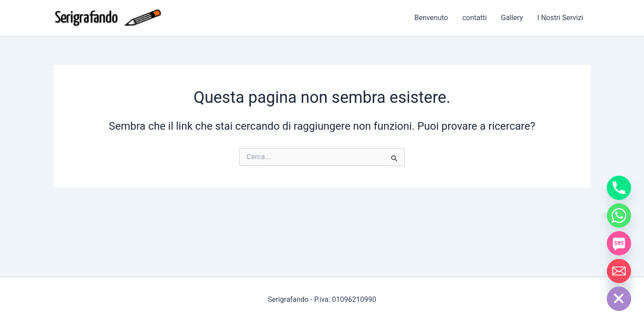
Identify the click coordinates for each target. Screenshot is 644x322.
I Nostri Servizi (560, 18)
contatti (475, 18)
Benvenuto (431, 18)
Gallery (512, 18)
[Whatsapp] (619, 216)
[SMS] (619, 243)
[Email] (619, 271)
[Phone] (619, 188)
